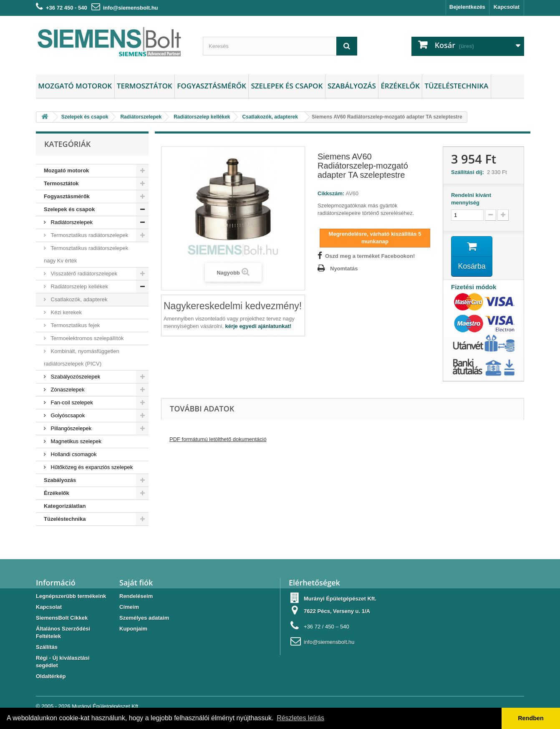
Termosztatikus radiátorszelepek (89, 235)
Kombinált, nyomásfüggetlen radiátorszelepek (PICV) (82, 357)
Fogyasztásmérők (212, 86)
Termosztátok (145, 86)
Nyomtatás (344, 269)
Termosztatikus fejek (74, 325)
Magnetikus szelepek (75, 441)
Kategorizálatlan (65, 506)
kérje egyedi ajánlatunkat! (258, 326)
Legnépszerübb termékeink (71, 596)
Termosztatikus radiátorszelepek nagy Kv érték (86, 254)
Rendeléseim (136, 596)
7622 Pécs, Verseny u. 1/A (337, 611)
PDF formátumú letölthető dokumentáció (218, 440)
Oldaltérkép (51, 676)
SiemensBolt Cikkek (62, 618)
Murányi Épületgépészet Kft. (106, 706)
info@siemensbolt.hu (131, 8)
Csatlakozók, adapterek (78, 299)
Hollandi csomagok (73, 454)
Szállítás (47, 647)
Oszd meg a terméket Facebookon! (370, 256)
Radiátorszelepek (71, 222)
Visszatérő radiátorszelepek (83, 274)
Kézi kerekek (66, 312)
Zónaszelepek (67, 390)
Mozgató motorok (75, 86)
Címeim (129, 607)
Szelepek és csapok (287, 86)
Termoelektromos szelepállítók (86, 338)
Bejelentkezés (467, 7)
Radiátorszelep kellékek (79, 286)
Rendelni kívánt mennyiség (471, 199)
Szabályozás (352, 86)
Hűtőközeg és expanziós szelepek (91, 467)
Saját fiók (136, 583)
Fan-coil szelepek (71, 402)
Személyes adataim (144, 618)
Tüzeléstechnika (456, 86)
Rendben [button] (531, 718)
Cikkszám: (331, 193)
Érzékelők (400, 86)
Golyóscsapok (67, 415)
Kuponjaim (133, 629)
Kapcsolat (507, 7)
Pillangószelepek (70, 428)
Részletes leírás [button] (300, 718)
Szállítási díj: (469, 172)
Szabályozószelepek (75, 377)
